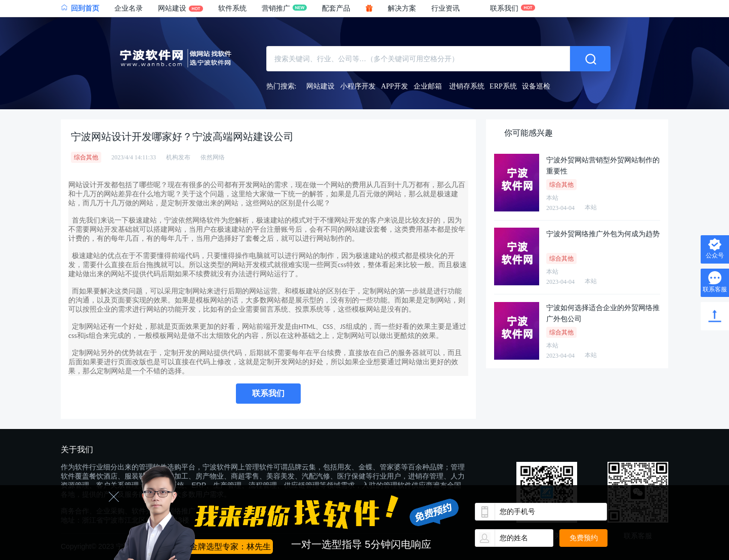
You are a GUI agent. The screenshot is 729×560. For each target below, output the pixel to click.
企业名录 (129, 8)
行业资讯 (445, 8)
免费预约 (584, 538)
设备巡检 (536, 86)
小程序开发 (358, 86)
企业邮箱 (428, 86)
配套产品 (336, 8)
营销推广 (284, 8)
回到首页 (80, 8)
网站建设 (180, 8)
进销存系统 (467, 86)
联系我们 (513, 8)
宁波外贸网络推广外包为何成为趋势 (603, 234)
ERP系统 (503, 86)
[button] (453, 9)
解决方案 (402, 8)
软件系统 (232, 8)
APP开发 (394, 86)
